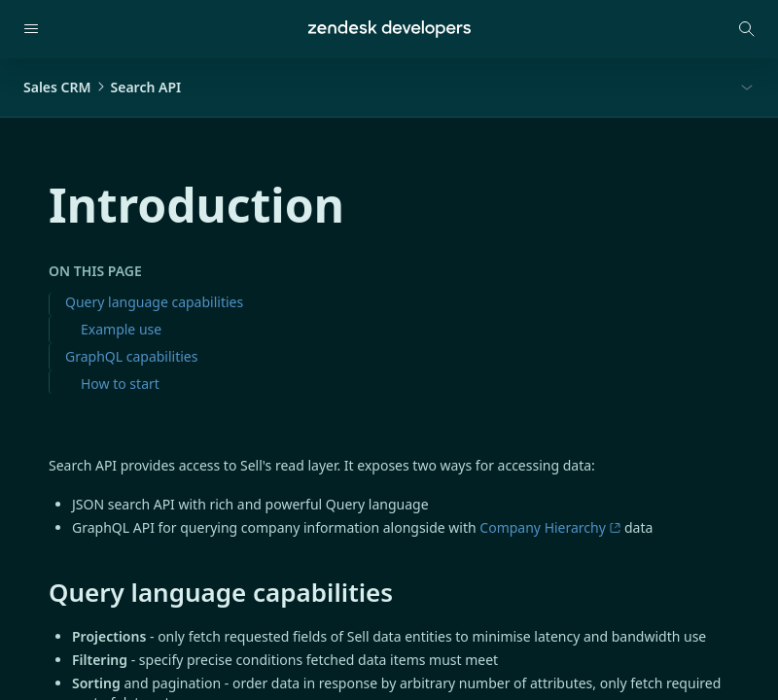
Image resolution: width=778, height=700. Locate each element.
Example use (121, 329)
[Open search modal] (747, 29)
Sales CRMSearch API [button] (102, 87)
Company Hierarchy (550, 527)
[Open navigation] (31, 29)
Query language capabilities (154, 302)
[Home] (389, 29)
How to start (120, 384)
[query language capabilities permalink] (39, 592)
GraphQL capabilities (131, 356)
